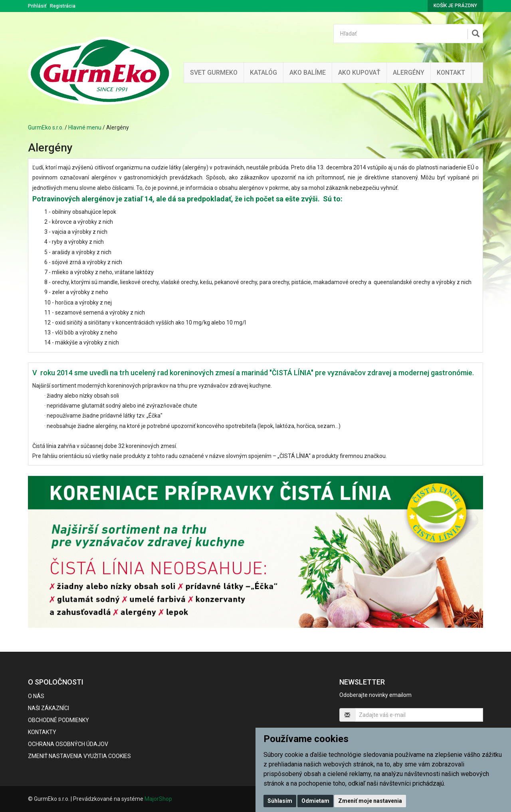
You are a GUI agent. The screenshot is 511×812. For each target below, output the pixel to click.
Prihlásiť (37, 6)
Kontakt (451, 73)
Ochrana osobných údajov (68, 744)
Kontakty (42, 732)
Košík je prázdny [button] (455, 6)
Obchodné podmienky (58, 720)
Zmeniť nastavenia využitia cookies (79, 756)
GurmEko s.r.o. (46, 127)
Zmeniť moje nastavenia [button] (370, 801)
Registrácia (63, 6)
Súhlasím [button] (280, 801)
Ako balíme (308, 73)
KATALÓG (263, 73)
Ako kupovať (359, 73)
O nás (36, 696)
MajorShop (158, 799)
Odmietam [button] (315, 801)
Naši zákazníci (49, 708)
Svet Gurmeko (214, 73)
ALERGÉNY (409, 73)
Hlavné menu (85, 127)
